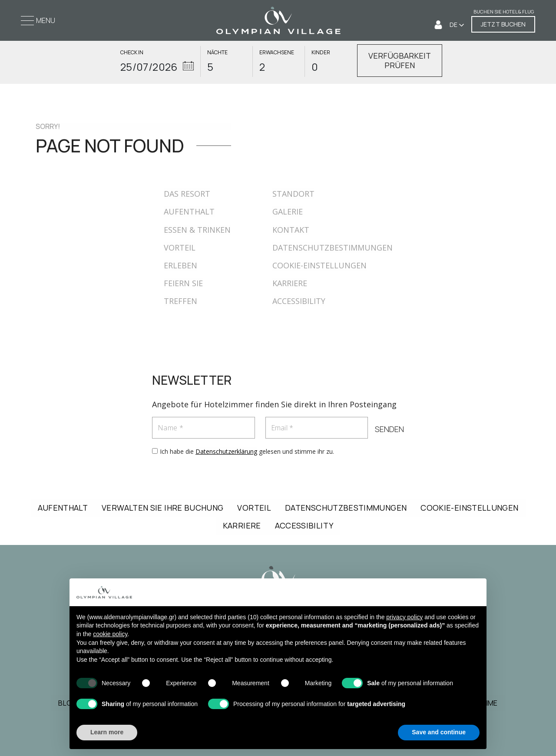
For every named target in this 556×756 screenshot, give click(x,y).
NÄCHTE (217, 53)
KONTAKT (291, 230)
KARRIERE (290, 283)
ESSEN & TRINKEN (197, 230)
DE (454, 25)
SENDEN (389, 429)
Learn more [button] (107, 734)
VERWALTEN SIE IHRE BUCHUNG (162, 508)
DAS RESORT (187, 194)
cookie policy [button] (110, 636)
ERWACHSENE (277, 53)
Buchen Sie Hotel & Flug (504, 12)
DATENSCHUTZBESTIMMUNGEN (333, 248)
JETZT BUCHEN (503, 24)
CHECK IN (132, 53)
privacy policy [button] (404, 618)
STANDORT (293, 194)
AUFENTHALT (189, 211)
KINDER (321, 53)
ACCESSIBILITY (299, 301)
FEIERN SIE (183, 283)
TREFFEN (180, 301)
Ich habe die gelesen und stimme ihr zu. (247, 451)
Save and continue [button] (439, 734)
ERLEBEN (180, 265)
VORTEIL (180, 248)
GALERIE (288, 211)
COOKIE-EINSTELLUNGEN (319, 265)
